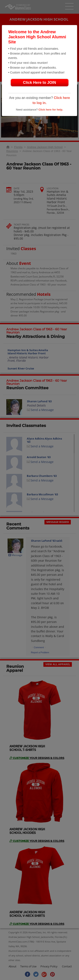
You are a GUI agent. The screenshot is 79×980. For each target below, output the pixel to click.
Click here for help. (51, 110)
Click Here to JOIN (39, 83)
